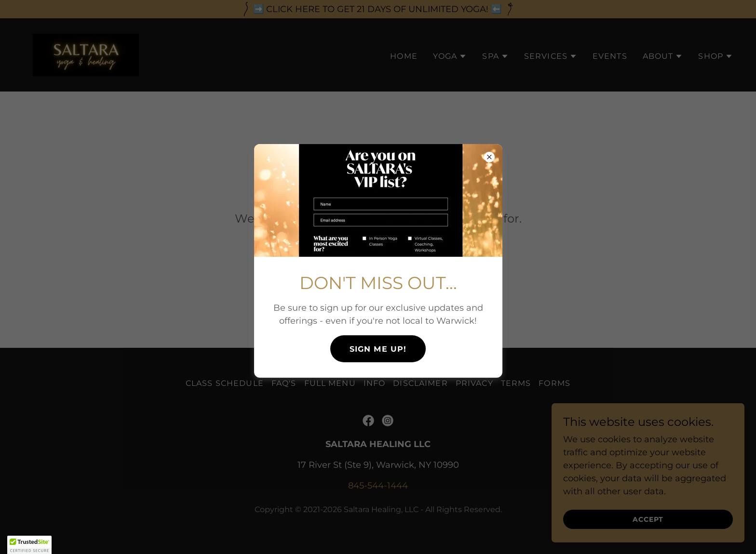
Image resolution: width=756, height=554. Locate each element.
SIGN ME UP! (378, 349)
